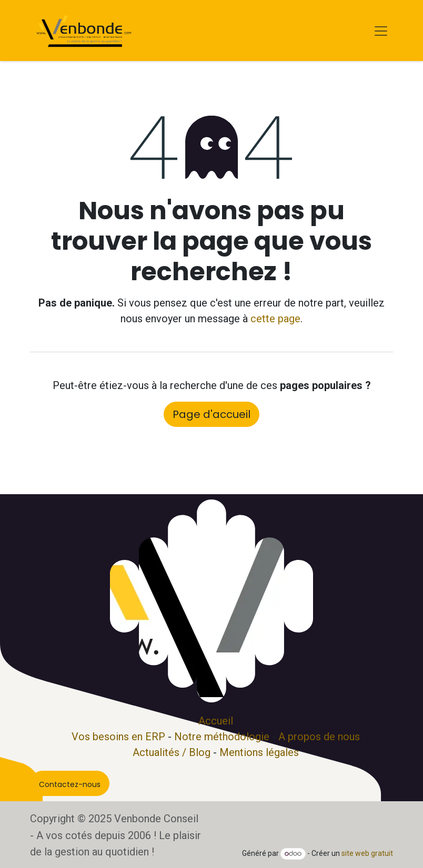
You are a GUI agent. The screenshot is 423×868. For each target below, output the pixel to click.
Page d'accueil (211, 414)
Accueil (216, 721)
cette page (275, 319)
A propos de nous (319, 737)
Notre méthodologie (222, 737)
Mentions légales (259, 752)
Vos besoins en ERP (118, 737)
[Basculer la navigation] (381, 30)
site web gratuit (367, 853)
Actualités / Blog (172, 752)
